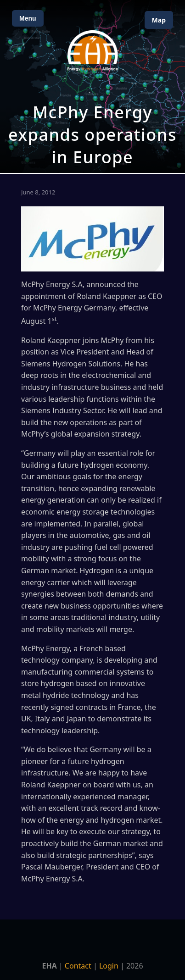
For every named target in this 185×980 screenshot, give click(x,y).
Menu (28, 18)
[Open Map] (92, 86)
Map (159, 20)
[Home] (93, 51)
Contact (78, 966)
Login (109, 966)
